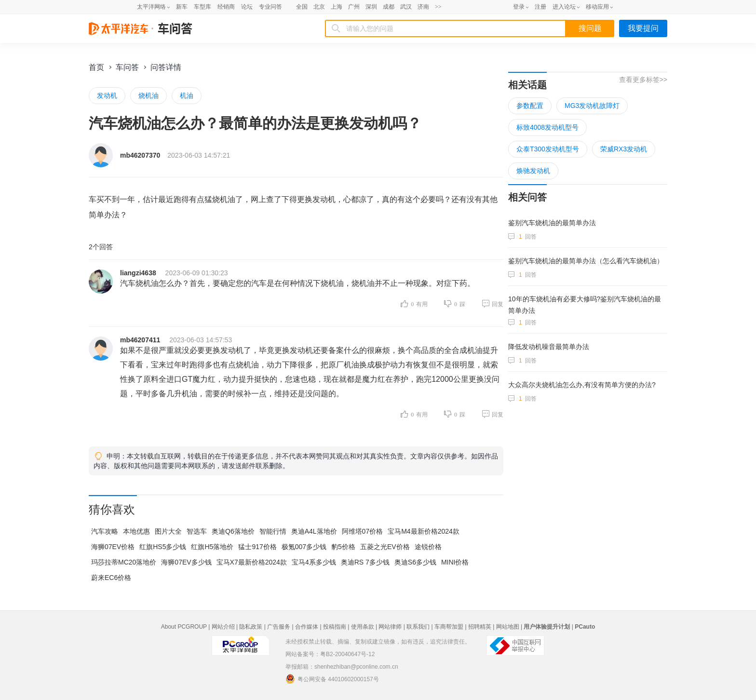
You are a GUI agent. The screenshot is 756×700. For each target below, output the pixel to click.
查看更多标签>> (643, 80)
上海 (337, 7)
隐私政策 (251, 627)
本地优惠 (136, 531)
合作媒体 (307, 627)
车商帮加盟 (449, 627)
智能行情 (273, 531)
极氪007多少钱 (304, 547)
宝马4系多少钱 (314, 562)
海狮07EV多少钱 (186, 562)
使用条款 (363, 627)
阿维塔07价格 (363, 531)
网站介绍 (223, 627)
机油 (187, 95)
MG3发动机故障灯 (592, 106)
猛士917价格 (257, 547)
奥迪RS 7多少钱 (365, 562)
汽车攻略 (105, 531)
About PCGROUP (184, 627)
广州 (354, 7)
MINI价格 (455, 562)
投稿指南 (335, 627)
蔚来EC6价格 (111, 578)
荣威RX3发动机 (624, 149)
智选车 (197, 531)
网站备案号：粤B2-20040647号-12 (330, 654)
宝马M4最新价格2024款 (424, 531)
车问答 (127, 67)
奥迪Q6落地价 (233, 531)
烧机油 (148, 95)
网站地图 (508, 627)
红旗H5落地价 (212, 547)
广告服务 (279, 627)
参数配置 (530, 106)
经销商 (226, 7)
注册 (540, 7)
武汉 (406, 7)
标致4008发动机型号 (547, 127)
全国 (302, 7)
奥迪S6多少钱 (415, 562)
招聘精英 (480, 627)
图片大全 (168, 531)
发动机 (107, 95)
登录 (519, 7)
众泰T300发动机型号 (548, 149)
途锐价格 (428, 547)
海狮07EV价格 (113, 547)
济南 (423, 7)
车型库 (202, 7)
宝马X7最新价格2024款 (252, 562)
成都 (389, 7)
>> (438, 7)
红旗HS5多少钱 (163, 547)
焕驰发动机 (533, 171)
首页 (96, 67)
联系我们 (418, 627)
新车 (182, 7)
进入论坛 (564, 7)
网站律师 (390, 627)
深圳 (371, 7)
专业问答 (270, 7)
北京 (319, 7)
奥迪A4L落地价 (314, 531)
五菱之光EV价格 (385, 547)
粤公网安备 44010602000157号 (332, 679)
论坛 (247, 7)
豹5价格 (343, 547)
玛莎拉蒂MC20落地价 (124, 562)
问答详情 (166, 67)
